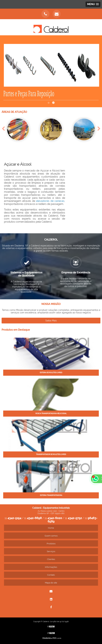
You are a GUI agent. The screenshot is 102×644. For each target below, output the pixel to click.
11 (13, 518)
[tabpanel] (51, 71)
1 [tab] (49, 103)
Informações (51, 567)
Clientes (51, 559)
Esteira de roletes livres (51, 373)
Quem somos (51, 536)
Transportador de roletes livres (51, 454)
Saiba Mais (51, 321)
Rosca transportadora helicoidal (51, 413)
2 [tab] (53, 103)
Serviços (51, 551)
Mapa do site (51, 583)
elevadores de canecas (50, 201)
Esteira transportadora (51, 495)
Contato (51, 575)
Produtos (51, 544)
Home (51, 528)
